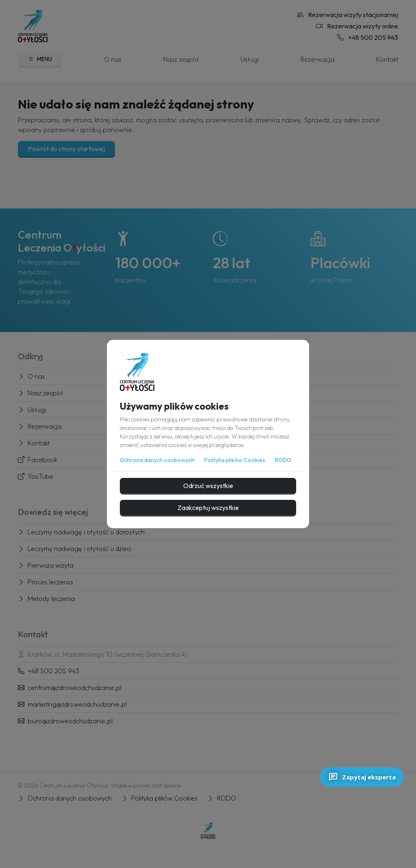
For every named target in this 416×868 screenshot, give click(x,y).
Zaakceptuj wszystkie (208, 508)
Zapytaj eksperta (362, 777)
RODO (283, 460)
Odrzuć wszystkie (208, 486)
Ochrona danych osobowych (157, 460)
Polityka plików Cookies (235, 460)
